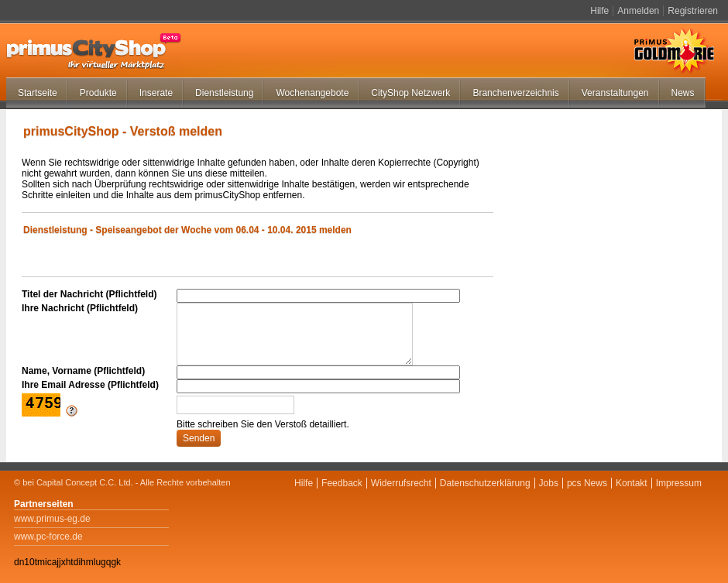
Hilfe (599, 11)
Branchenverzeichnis (515, 93)
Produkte (98, 93)
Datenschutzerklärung (485, 483)
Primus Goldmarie (674, 51)
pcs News (587, 483)
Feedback (342, 483)
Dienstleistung (224, 93)
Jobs (549, 483)
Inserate (156, 93)
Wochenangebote (312, 93)
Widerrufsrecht (401, 483)
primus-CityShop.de (94, 51)
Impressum (679, 483)
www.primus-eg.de (52, 519)
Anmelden (638, 11)
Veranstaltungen (615, 93)
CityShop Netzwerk (410, 93)
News (683, 93)
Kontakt (632, 483)
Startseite (38, 93)
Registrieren (693, 11)
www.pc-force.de (48, 537)
